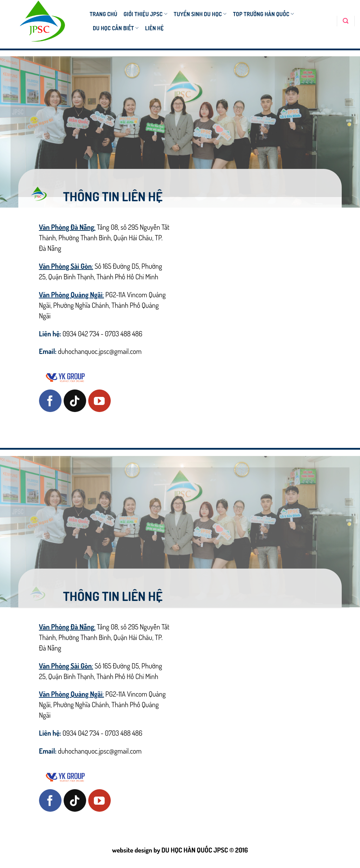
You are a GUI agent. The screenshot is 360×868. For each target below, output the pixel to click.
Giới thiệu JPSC (146, 14)
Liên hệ (155, 28)
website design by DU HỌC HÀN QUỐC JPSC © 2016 (180, 850)
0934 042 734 (81, 334)
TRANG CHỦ (104, 14)
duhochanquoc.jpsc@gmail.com (100, 351)
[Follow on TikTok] (75, 401)
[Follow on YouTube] (99, 401)
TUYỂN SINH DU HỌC (200, 14)
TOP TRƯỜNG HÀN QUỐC (264, 14)
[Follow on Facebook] (50, 401)
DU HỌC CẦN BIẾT (116, 28)
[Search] (346, 21)
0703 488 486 (124, 334)
